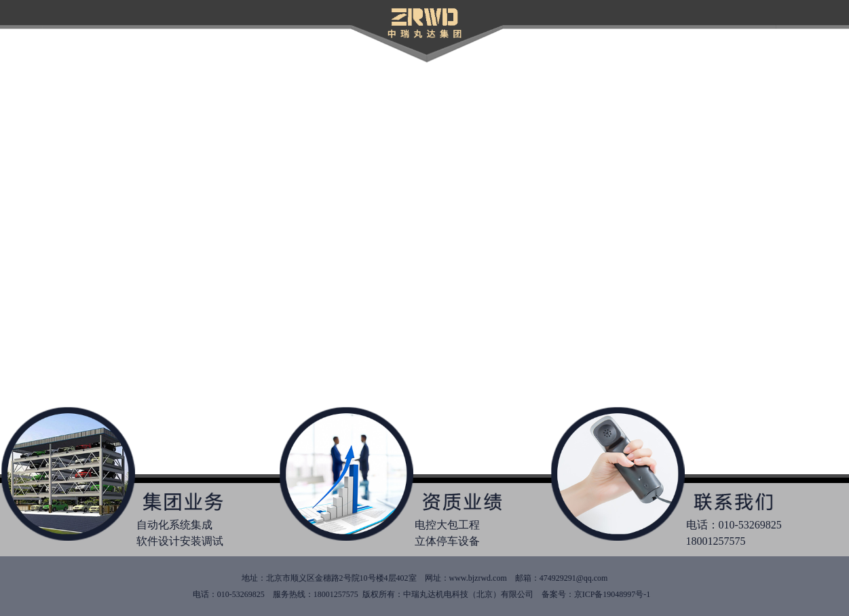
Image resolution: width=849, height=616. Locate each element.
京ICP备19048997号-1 (615, 594)
